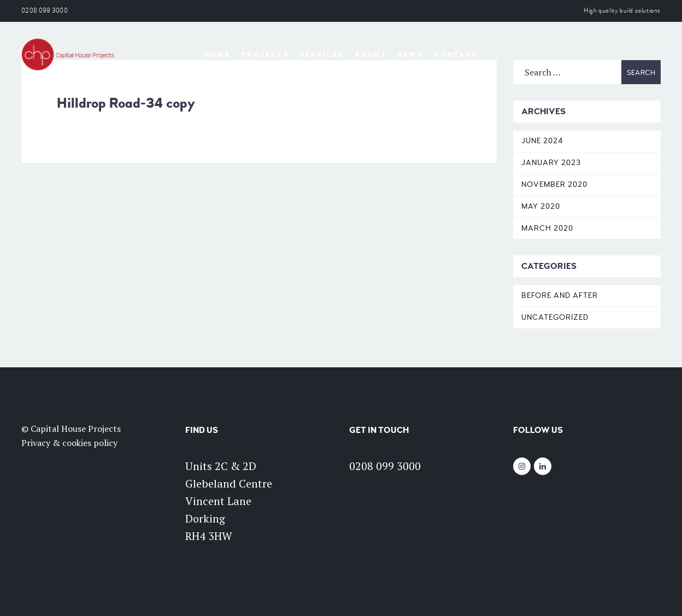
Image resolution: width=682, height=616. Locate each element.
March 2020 (547, 228)
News (410, 55)
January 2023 (551, 163)
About (371, 55)
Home (217, 55)
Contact (456, 55)
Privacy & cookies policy (69, 443)
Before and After (560, 295)
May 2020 (541, 206)
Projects (265, 55)
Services (322, 55)
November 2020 (554, 184)
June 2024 (542, 141)
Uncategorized (555, 317)
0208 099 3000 (45, 11)
